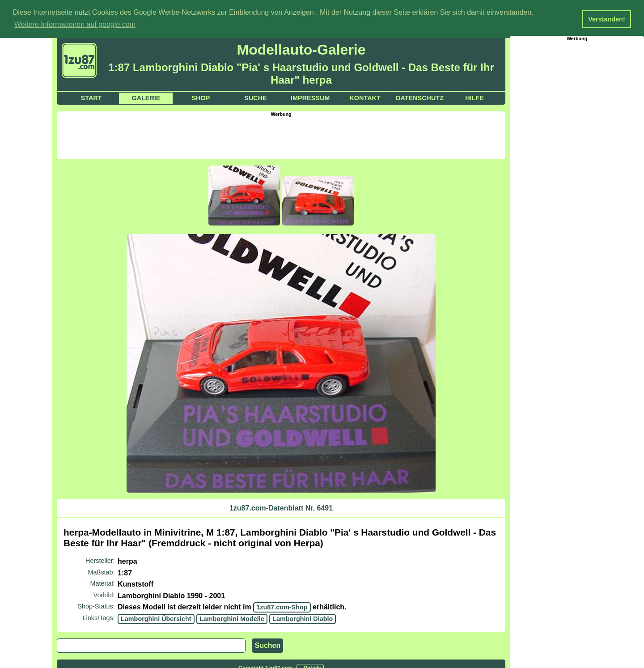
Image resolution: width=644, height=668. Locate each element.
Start (91, 98)
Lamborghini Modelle (232, 618)
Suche (255, 98)
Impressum (310, 98)
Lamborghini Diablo (303, 618)
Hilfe (475, 98)
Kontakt (365, 98)
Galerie (146, 98)
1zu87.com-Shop (282, 607)
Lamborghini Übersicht (156, 618)
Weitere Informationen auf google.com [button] (75, 24)
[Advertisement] (281, 136)
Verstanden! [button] (606, 19)
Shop (201, 98)
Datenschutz (420, 98)
